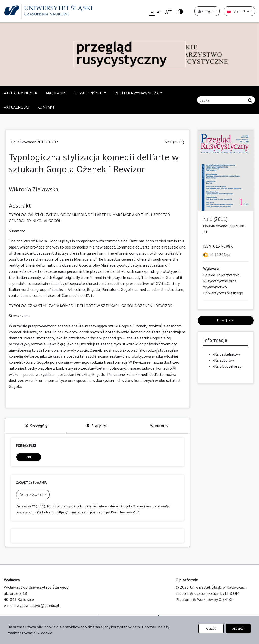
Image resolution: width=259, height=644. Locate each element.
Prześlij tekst (226, 320)
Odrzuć (211, 628)
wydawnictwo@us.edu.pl (38, 605)
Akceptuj (238, 628)
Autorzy (159, 426)
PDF (29, 457)
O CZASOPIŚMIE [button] (88, 93)
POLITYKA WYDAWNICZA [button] (137, 93)
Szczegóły (36, 426)
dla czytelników (227, 354)
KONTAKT (46, 107)
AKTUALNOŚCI (17, 107)
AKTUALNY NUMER (21, 93)
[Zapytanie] (226, 100)
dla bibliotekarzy (227, 366)
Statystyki (97, 426)
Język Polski (238, 11)
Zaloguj (206, 11)
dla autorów (224, 360)
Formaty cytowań (32, 494)
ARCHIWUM (56, 93)
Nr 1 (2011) (174, 142)
